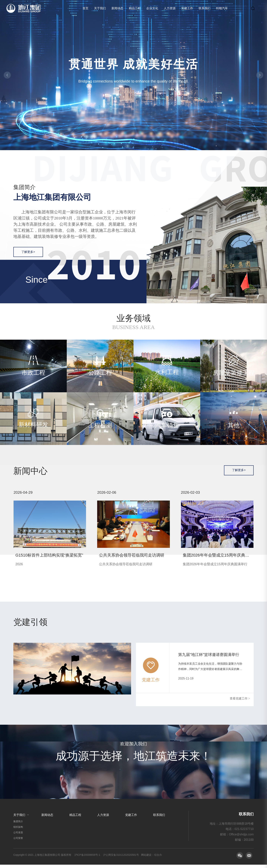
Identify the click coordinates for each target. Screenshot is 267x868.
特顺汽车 (222, 8)
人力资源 (170, 8)
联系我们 (205, 8)
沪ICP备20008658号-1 (87, 858)
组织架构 (18, 830)
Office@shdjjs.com (241, 838)
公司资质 (18, 836)
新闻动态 (117, 8)
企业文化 (152, 8)
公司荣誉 (18, 841)
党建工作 (187, 8)
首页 (85, 8)
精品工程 (135, 8)
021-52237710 (244, 832)
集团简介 (18, 825)
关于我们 (100, 8)
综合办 (158, 858)
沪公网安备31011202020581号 (121, 858)
